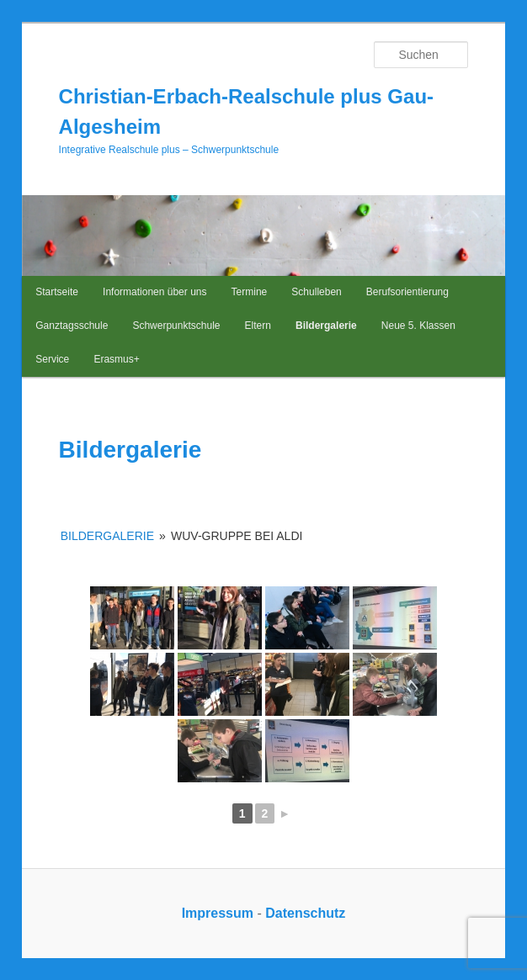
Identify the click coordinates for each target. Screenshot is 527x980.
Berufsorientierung (407, 292)
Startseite (57, 292)
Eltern (258, 326)
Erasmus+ (116, 359)
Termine (250, 292)
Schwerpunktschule (176, 326)
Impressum (218, 913)
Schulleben (316, 292)
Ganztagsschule (72, 326)
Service (52, 359)
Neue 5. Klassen (418, 326)
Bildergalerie (326, 326)
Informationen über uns (154, 292)
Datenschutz (305, 913)
